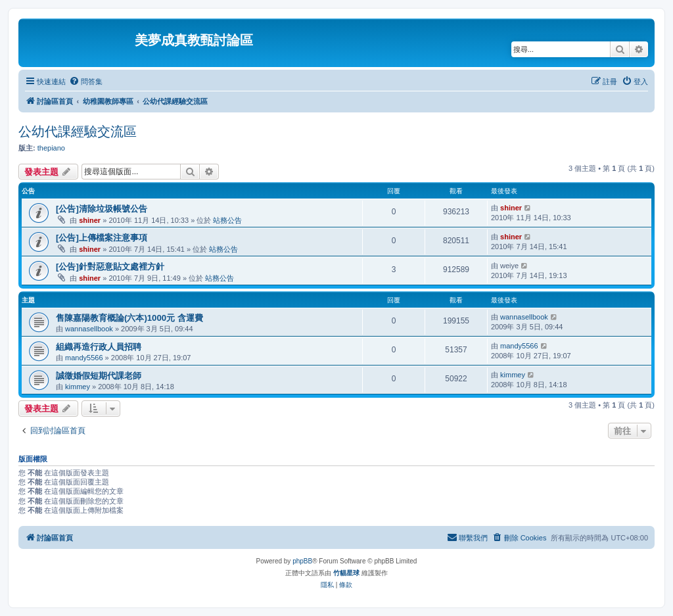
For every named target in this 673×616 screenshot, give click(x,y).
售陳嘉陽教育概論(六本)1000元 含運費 (129, 318)
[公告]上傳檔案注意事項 (102, 238)
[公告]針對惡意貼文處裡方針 (110, 267)
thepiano (51, 148)
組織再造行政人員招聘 (99, 347)
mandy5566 (84, 358)
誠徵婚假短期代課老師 (99, 376)
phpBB (302, 561)
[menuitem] (86, 82)
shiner (90, 220)
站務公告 (227, 220)
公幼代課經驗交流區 (78, 131)
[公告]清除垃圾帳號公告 (102, 209)
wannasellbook (89, 329)
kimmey (78, 387)
